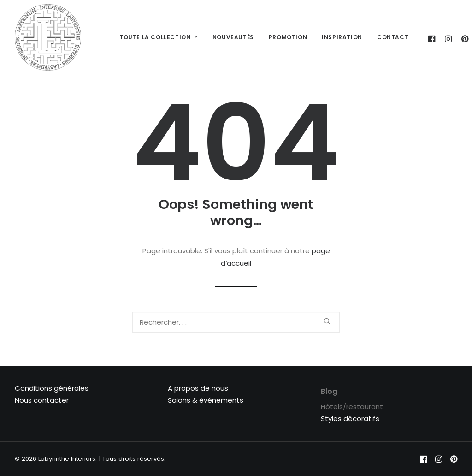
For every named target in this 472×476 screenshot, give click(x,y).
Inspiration (342, 37)
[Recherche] (236, 322)
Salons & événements (206, 400)
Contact (393, 37)
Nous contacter (42, 400)
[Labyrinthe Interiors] (48, 37)
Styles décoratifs (350, 419)
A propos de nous (198, 388)
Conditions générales (52, 388)
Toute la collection (159, 37)
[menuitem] (159, 38)
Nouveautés (233, 37)
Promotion (288, 37)
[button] (327, 321)
